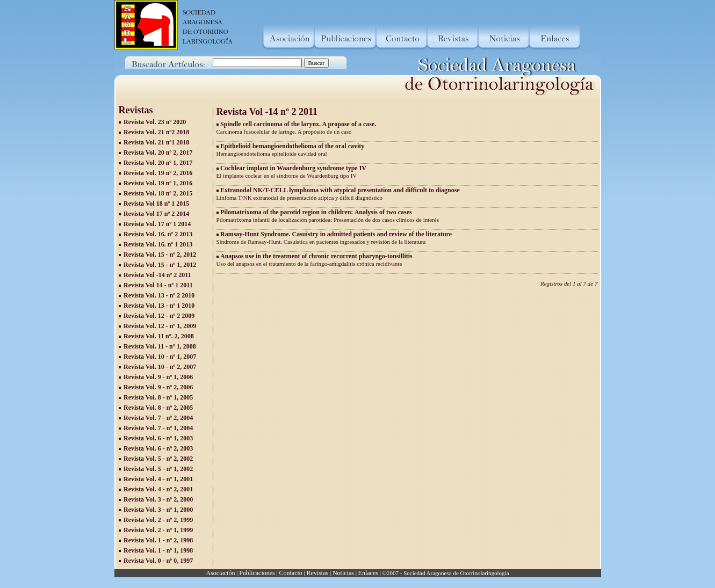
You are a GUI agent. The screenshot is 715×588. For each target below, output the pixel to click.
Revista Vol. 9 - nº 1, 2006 (158, 377)
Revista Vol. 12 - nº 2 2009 (159, 316)
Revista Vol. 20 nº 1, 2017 (158, 163)
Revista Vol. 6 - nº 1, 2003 (158, 438)
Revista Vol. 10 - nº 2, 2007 (160, 367)
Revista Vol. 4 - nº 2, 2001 (158, 489)
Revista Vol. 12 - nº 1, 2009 (160, 326)
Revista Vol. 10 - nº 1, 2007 (160, 357)
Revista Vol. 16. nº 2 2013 (158, 234)
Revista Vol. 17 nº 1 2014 (157, 224)
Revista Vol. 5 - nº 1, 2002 (158, 469)
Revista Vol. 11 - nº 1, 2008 (160, 346)
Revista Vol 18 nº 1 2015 (156, 204)
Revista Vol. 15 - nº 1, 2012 (160, 265)
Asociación (220, 573)
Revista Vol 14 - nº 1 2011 (158, 285)
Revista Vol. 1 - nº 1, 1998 (158, 550)
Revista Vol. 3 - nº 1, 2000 (158, 510)
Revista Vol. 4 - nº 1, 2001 (158, 479)
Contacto (290, 573)
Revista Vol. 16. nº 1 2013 (158, 244)
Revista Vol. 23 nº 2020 (155, 122)
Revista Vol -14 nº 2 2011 (157, 275)
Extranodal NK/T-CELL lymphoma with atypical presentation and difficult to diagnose (340, 190)
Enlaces (368, 573)
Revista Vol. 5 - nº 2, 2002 (158, 459)
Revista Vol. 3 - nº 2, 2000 (158, 499)
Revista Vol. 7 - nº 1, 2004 (158, 428)
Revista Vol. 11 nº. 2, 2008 (159, 336)
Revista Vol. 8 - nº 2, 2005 (158, 408)
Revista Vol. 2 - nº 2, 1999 (158, 520)
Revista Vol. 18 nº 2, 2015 (158, 193)
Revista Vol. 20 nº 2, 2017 (158, 153)
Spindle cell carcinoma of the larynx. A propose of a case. (298, 124)
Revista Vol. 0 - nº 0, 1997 (158, 561)
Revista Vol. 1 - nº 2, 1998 (158, 540)
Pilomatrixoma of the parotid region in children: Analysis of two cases (316, 212)
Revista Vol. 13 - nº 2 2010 (159, 295)
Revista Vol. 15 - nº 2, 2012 (160, 255)
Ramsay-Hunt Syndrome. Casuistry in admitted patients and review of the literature (336, 234)
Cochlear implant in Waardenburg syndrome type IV (293, 168)
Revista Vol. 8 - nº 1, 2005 (158, 397)
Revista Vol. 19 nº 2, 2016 (158, 173)
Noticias (343, 573)
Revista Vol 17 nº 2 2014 (156, 214)
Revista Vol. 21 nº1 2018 (156, 142)
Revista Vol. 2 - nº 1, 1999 (158, 530)
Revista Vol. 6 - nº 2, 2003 (158, 448)
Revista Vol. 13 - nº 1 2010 (159, 306)
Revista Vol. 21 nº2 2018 (156, 132)
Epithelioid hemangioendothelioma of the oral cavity (292, 146)
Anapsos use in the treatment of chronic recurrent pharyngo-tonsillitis (316, 256)
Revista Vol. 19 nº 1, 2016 (158, 183)
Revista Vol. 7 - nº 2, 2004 (158, 418)
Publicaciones (257, 573)
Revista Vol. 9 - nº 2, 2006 (158, 387)
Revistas (318, 573)
